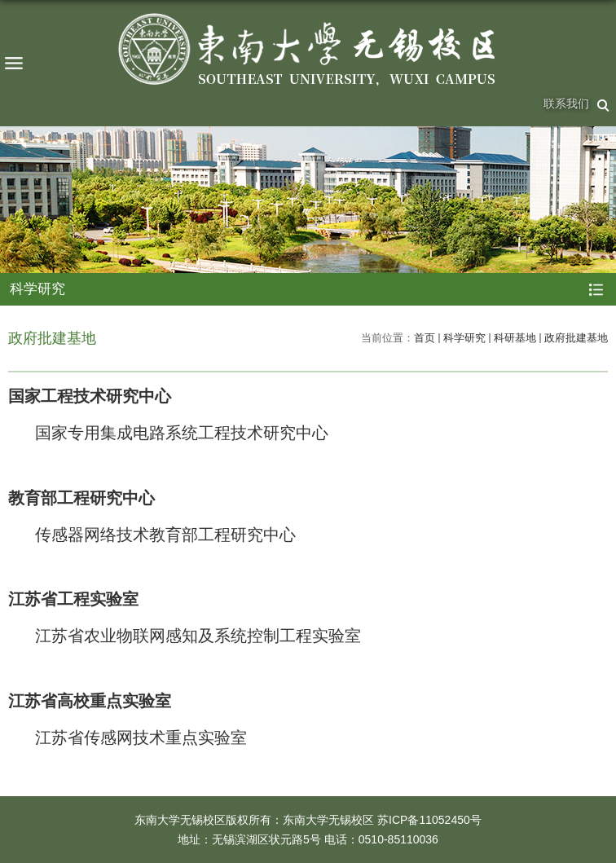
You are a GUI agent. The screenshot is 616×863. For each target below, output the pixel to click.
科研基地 (515, 338)
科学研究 (464, 338)
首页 (425, 338)
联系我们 (566, 103)
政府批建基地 (576, 338)
